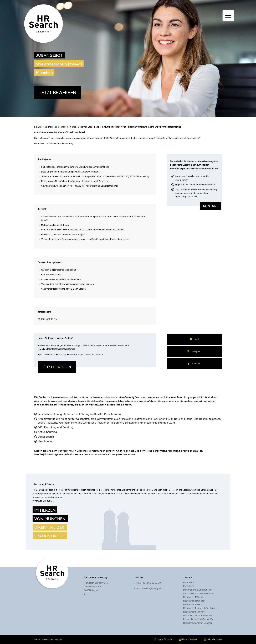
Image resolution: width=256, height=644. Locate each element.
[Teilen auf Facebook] (194, 364)
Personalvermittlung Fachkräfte (198, 619)
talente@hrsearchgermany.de (61, 349)
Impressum (189, 586)
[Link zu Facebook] (163, 639)
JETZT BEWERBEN (58, 93)
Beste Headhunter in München (198, 623)
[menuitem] (228, 12)
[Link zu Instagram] (194, 352)
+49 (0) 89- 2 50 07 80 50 (148, 583)
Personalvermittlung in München (199, 594)
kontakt (211, 206)
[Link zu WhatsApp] (213, 639)
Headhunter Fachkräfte (194, 612)
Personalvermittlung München (198, 590)
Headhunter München (194, 597)
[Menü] (228, 15)
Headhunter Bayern (193, 605)
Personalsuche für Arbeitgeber (198, 616)
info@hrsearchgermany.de (149, 589)
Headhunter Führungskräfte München (201, 608)
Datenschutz (189, 583)
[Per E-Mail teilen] (194, 339)
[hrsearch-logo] (43, 24)
